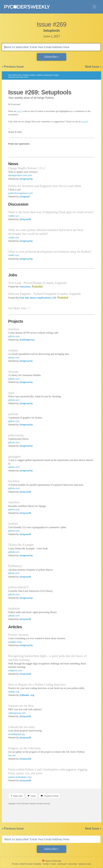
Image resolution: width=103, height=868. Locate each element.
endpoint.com (15, 670)
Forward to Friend (51, 796)
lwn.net (12, 755)
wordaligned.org (17, 734)
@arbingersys (27, 340)
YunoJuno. (25, 287)
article (20, 111)
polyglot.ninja (15, 642)
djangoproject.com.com (20, 175)
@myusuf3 (25, 219)
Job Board (62, 864)
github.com (14, 336)
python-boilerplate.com (20, 777)
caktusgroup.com (17, 713)
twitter (84, 121)
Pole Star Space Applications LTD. (38, 298)
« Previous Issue (13, 67)
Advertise (73, 864)
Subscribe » (51, 57)
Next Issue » (93, 67)
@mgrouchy (26, 179)
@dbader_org (27, 695)
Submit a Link (85, 864)
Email (53, 864)
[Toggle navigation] (94, 7)
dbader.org (14, 692)
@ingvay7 (25, 196)
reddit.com (14, 216)
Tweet (33, 796)
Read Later (18, 796)
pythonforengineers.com (21, 193)
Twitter (46, 864)
